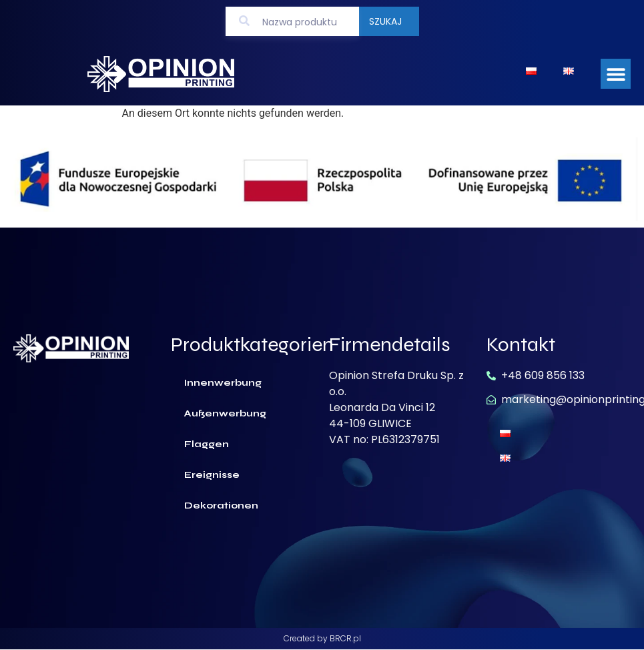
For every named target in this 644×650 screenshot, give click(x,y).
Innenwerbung (223, 383)
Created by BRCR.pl (322, 638)
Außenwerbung (225, 413)
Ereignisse (212, 475)
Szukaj (385, 21)
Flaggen (207, 444)
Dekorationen (221, 506)
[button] (616, 74)
